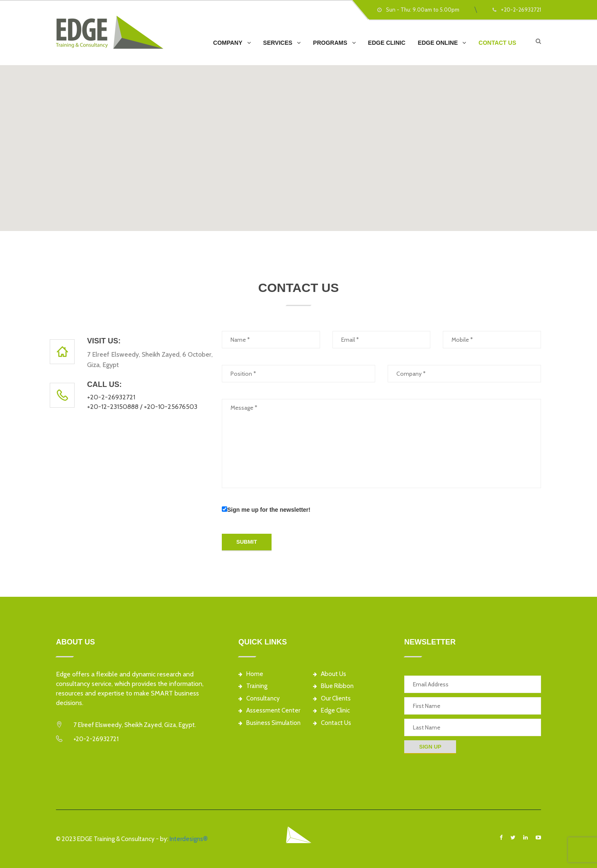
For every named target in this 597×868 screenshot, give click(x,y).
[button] (298, 143)
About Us (330, 674)
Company (228, 43)
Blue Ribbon (333, 686)
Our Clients (332, 699)
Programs (330, 43)
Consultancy (259, 699)
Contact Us (497, 43)
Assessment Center (269, 711)
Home (251, 674)
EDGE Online (438, 43)
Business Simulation (269, 723)
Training (253, 686)
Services (278, 43)
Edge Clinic (331, 711)
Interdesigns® (189, 839)
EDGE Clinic (387, 43)
